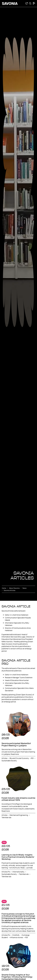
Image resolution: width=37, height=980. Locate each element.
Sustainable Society (9, 761)
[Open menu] (34, 3)
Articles (5, 758)
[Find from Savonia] (30, 4)
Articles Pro (6, 872)
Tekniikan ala (6, 817)
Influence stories (17, 937)
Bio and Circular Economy (19, 758)
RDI (32, 758)
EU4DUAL (16, 935)
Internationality (18, 872)
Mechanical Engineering (19, 815)
